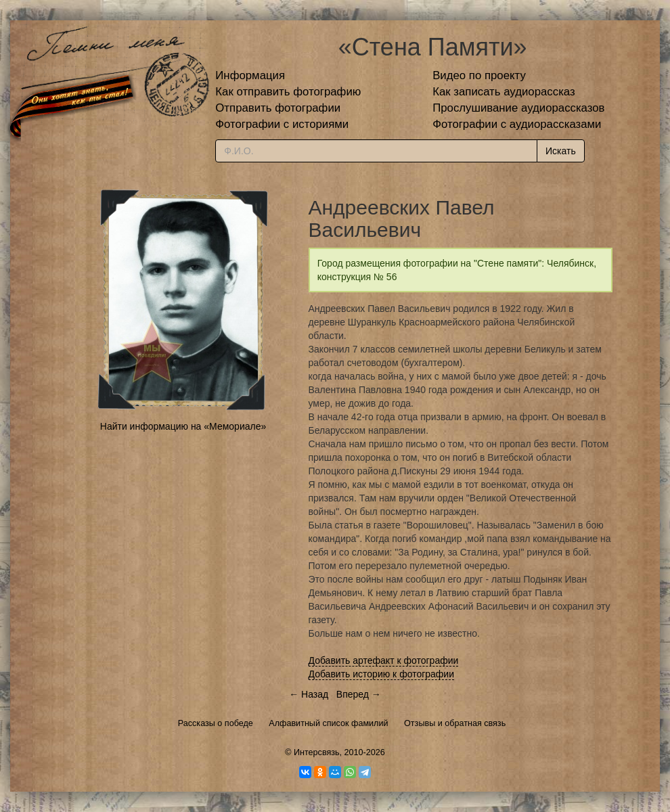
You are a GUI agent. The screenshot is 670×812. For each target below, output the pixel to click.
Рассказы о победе (216, 723)
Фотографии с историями (282, 124)
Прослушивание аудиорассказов (518, 108)
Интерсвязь (317, 752)
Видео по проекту (479, 75)
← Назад (309, 694)
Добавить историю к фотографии (382, 674)
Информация (250, 75)
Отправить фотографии (278, 108)
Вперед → (359, 694)
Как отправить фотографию (288, 92)
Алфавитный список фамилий (328, 723)
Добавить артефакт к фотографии (384, 660)
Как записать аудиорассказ (504, 92)
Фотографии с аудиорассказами (517, 124)
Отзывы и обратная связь (455, 723)
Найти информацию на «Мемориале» (183, 426)
